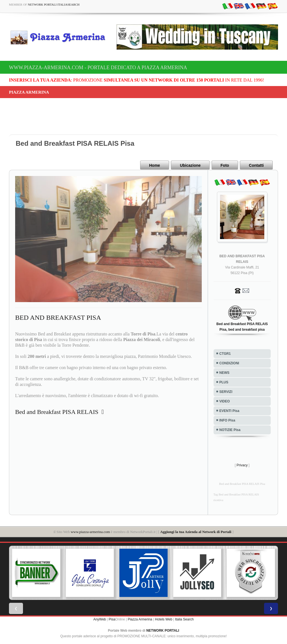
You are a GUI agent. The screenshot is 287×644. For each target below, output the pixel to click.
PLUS (224, 382)
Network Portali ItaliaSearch (54, 4)
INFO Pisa (227, 420)
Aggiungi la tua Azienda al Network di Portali (196, 531)
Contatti (256, 165)
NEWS (224, 372)
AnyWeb (100, 619)
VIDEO (225, 401)
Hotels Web (164, 619)
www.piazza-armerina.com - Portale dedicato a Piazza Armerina (98, 68)
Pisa (112, 619)
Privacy (242, 465)
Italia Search (184, 619)
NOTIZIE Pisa (230, 430)
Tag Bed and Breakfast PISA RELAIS (236, 494)
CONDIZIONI (229, 363)
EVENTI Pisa (229, 411)
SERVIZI (226, 392)
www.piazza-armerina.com (90, 531)
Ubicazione (190, 165)
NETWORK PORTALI (163, 630)
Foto (225, 165)
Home (155, 165)
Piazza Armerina (140, 619)
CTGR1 (225, 353)
